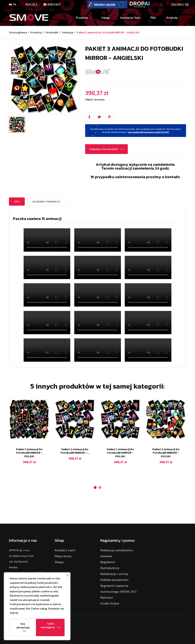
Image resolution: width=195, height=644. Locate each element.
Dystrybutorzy (110, 568)
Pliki (153, 18)
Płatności (107, 598)
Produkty (82, 18)
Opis (17, 202)
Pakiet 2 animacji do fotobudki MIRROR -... (75, 451)
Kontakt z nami (65, 550)
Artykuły (172, 18)
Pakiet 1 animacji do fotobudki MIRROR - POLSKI (29, 453)
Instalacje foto (130, 18)
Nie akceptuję (23, 625)
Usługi (106, 18)
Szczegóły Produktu (46, 202)
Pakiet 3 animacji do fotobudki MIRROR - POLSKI (166, 453)
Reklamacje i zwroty (114, 574)
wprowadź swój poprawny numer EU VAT (149, 132)
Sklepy (59, 562)
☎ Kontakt (52, 4)
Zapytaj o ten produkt (104, 149)
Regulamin (108, 562)
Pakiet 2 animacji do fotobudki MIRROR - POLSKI (120, 453)
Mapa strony (63, 556)
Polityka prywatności (114, 580)
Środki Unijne (110, 603)
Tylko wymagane (48, 625)
